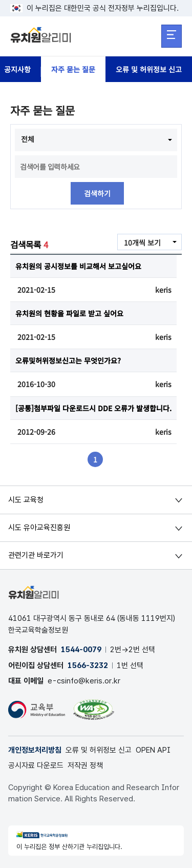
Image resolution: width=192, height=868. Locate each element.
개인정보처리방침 (35, 750)
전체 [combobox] (28, 139)
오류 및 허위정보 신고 (149, 69)
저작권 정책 (85, 765)
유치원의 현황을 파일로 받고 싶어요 (69, 313)
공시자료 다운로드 (36, 765)
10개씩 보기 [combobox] (142, 243)
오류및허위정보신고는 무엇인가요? (68, 360)
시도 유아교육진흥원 (39, 528)
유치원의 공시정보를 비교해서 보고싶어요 (78, 266)
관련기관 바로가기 (36, 555)
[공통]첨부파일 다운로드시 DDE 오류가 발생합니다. (93, 408)
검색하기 (97, 193)
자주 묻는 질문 (73, 69)
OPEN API (153, 750)
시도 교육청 (26, 500)
